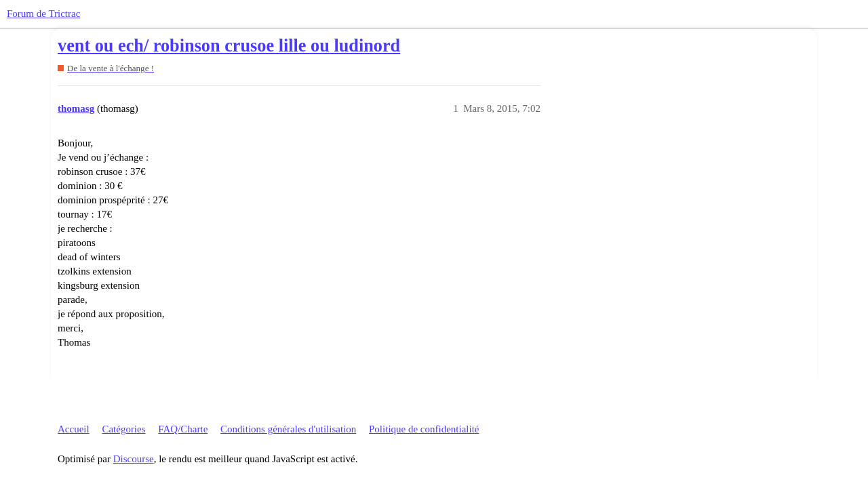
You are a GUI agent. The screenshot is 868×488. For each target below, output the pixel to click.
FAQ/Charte (183, 429)
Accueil (74, 429)
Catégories (123, 429)
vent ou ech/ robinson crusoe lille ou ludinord (229, 46)
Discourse (134, 459)
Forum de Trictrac (43, 14)
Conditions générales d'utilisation (288, 429)
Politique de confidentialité (424, 429)
